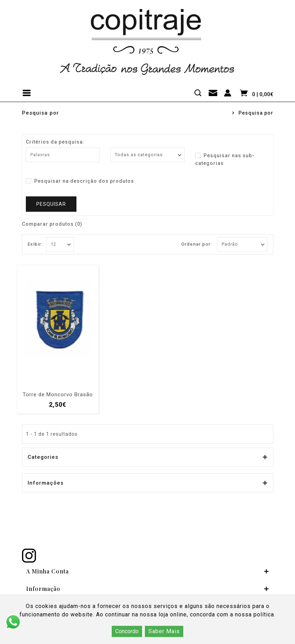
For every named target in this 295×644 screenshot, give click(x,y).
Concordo (127, 631)
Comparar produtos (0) (52, 224)
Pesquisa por (256, 113)
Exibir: (35, 244)
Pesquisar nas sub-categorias (225, 159)
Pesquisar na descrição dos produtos (80, 181)
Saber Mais (164, 631)
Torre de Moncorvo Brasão (58, 395)
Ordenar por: (197, 244)
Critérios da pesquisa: (55, 142)
